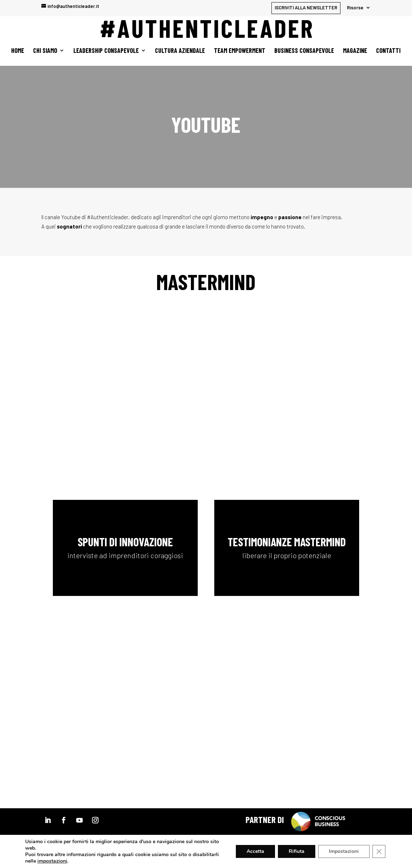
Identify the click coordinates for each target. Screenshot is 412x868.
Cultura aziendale (180, 51)
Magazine (355, 51)
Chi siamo (45, 51)
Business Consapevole (304, 51)
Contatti (388, 51)
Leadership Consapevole (106, 51)
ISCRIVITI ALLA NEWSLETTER (306, 8)
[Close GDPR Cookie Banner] (379, 851)
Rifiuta (297, 851)
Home (18, 51)
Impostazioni (344, 851)
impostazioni (52, 861)
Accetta (255, 851)
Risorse (355, 8)
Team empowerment (240, 51)
